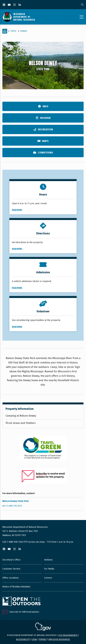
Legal (34, 639)
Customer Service (11, 569)
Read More (17, 210)
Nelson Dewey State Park (15, 501)
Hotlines (48, 560)
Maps (43, 141)
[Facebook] (4, 5)
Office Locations (10, 578)
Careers (48, 578)
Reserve (43, 118)
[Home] (5, 31)
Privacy (43, 639)
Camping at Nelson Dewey (21, 416)
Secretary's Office (11, 560)
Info (43, 106)
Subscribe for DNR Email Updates (24, 612)
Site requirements (68, 635)
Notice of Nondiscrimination (16, 587)
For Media (49, 569)
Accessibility (23, 639)
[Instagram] (15, 5)
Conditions (43, 153)
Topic (13, 31)
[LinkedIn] (20, 5)
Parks (24, 31)
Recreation (43, 129)
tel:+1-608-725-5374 (12, 506)
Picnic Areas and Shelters (21, 423)
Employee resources (59, 639)
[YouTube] (9, 5)
